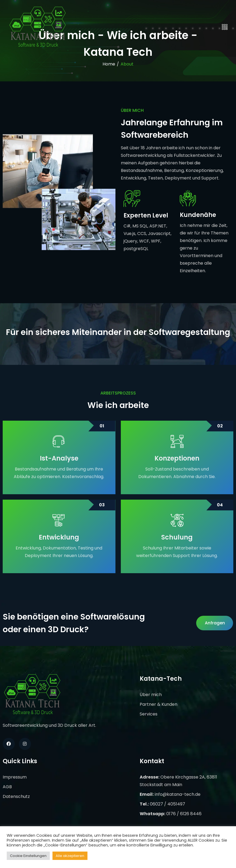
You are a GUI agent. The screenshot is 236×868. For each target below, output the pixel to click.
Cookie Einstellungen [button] (28, 856)
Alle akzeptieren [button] (70, 856)
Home (109, 64)
